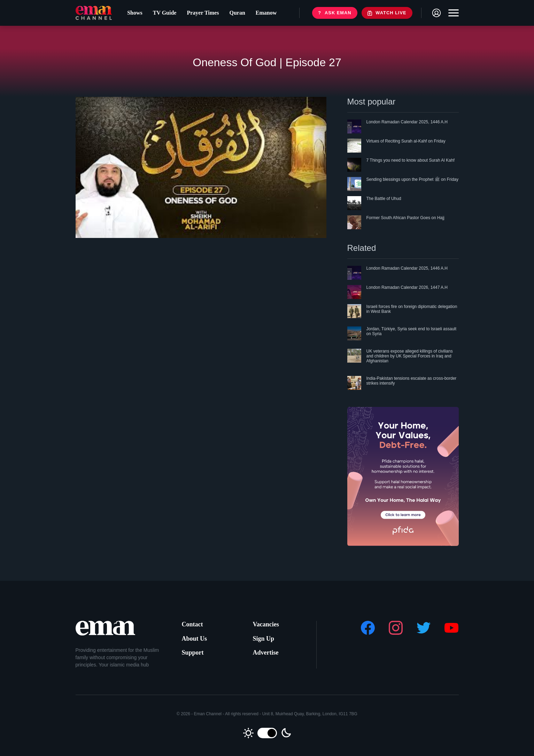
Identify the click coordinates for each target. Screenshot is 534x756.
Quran (235, 14)
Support (193, 653)
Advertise (266, 653)
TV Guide (163, 14)
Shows (133, 14)
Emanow (264, 14)
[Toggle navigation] (452, 14)
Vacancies (266, 624)
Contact (192, 624)
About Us (195, 639)
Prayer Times (201, 14)
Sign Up (264, 639)
